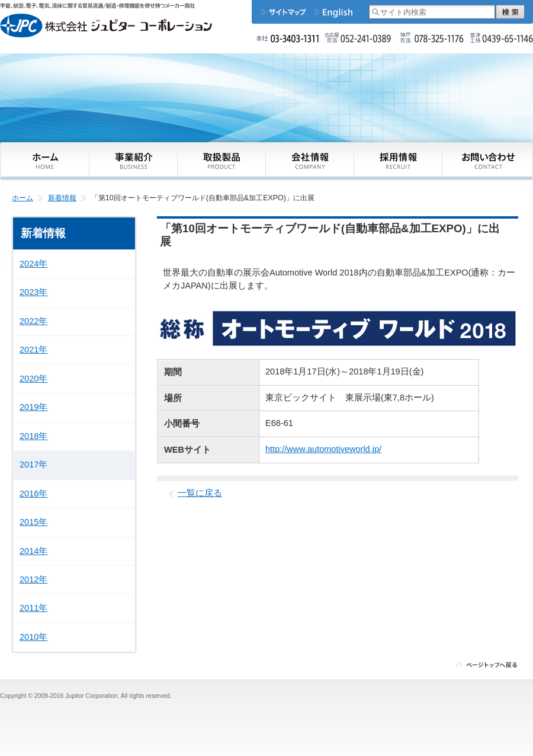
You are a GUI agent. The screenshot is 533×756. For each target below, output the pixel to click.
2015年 (33, 522)
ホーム (23, 198)
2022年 (33, 321)
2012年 (33, 579)
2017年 (33, 465)
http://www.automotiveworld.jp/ (323, 449)
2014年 (33, 551)
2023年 (33, 292)
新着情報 (62, 198)
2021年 (33, 350)
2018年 (33, 436)
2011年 (33, 608)
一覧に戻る (200, 493)
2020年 (33, 379)
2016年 (33, 494)
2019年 (33, 407)
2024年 (33, 264)
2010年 (33, 637)
